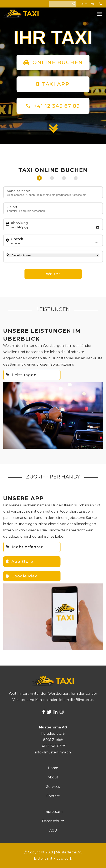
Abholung (19, 223)
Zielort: (12, 207)
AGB (53, 830)
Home (53, 768)
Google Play (21, 576)
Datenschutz (53, 821)
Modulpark (63, 859)
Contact (53, 796)
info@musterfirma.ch (53, 752)
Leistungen (21, 375)
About (53, 777)
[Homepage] (31, 14)
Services (53, 787)
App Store (19, 562)
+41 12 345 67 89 (57, 106)
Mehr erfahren (25, 547)
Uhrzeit (17, 239)
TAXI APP (53, 84)
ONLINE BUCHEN (53, 62)
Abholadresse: (18, 191)
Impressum (53, 812)
